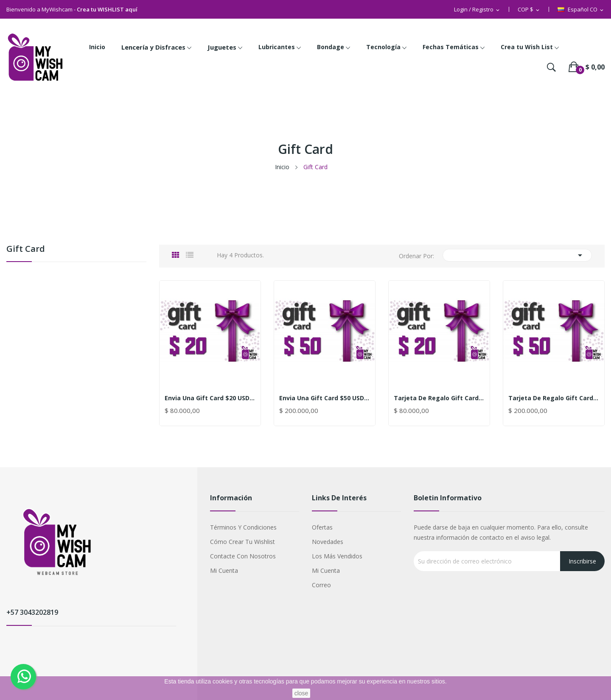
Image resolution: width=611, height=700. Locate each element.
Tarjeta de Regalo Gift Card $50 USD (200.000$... (554, 398)
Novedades (328, 542)
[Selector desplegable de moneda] (529, 10)
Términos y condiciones (243, 527)
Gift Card (26, 250)
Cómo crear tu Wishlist (242, 542)
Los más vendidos (337, 556)
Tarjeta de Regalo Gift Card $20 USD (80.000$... (439, 398)
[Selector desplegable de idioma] (581, 10)
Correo (321, 585)
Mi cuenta (224, 570)
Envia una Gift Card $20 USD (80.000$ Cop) (210, 398)
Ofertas (322, 527)
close (301, 693)
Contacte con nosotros (243, 556)
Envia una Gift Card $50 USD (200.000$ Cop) (325, 398)
